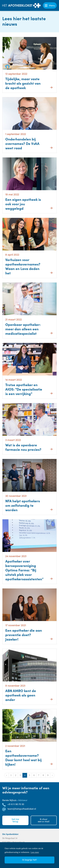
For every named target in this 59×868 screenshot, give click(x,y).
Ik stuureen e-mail (44, 820)
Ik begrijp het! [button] (29, 860)
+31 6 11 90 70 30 (16, 804)
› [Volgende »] (52, 775)
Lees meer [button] (35, 852)
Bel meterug (15, 820)
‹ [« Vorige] (7, 775)
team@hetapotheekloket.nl (22, 809)
